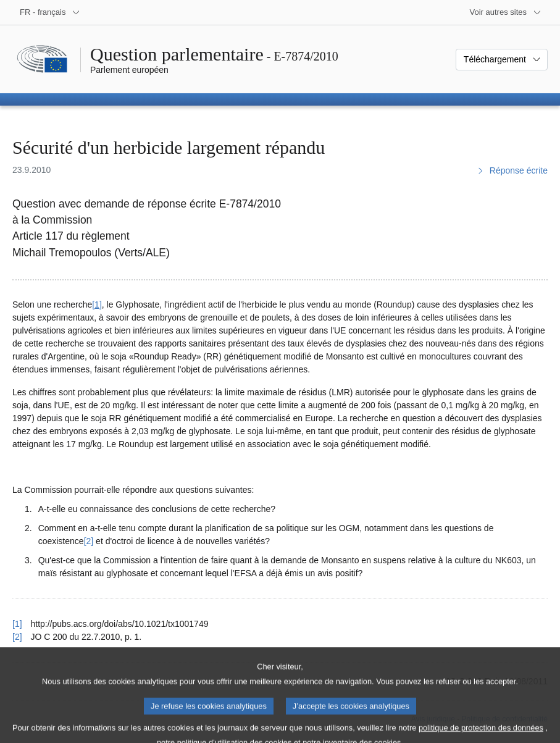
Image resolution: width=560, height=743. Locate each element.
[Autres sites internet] (506, 12)
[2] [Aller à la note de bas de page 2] (89, 541)
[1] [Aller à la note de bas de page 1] (97, 304)
